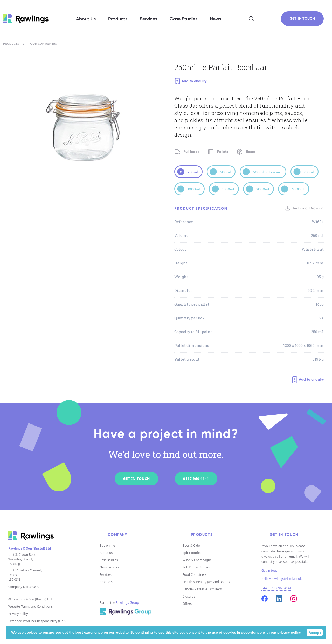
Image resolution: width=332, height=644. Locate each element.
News (215, 19)
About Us (86, 19)
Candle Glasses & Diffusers (202, 589)
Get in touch (270, 571)
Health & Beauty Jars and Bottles (206, 582)
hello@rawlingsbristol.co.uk (282, 579)
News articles (109, 567)
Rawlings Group (127, 603)
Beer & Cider (192, 546)
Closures (189, 596)
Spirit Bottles (192, 553)
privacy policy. (289, 633)
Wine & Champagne (197, 560)
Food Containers (43, 43)
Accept (315, 633)
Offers (187, 604)
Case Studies (184, 19)
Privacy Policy (18, 614)
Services (106, 575)
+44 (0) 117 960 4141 (276, 588)
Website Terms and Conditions (30, 607)
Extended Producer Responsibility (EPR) (37, 621)
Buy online (107, 546)
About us (106, 553)
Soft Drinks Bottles (196, 567)
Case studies (109, 560)
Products (11, 43)
